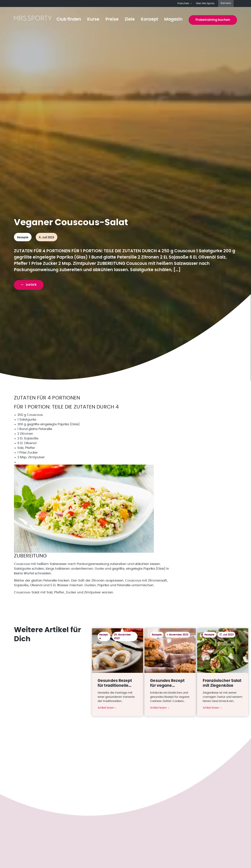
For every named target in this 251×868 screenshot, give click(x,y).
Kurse (93, 19)
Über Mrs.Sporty (205, 3)
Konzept (149, 19)
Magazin (173, 19)
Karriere (226, 3)
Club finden (69, 19)
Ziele (130, 19)
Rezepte (23, 237)
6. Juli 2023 (47, 237)
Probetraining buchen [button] (213, 20)
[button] (29, 285)
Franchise (185, 3)
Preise (112, 19)
